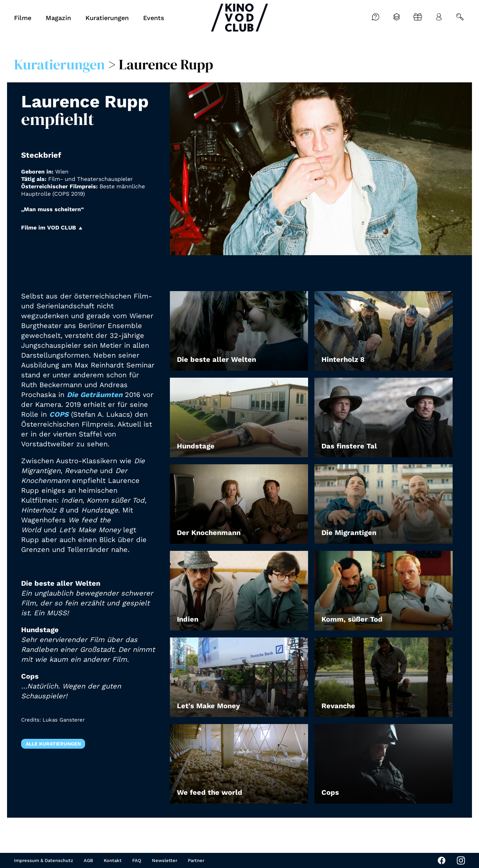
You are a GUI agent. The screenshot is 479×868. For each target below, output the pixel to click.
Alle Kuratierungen (53, 744)
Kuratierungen (59, 64)
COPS (59, 414)
